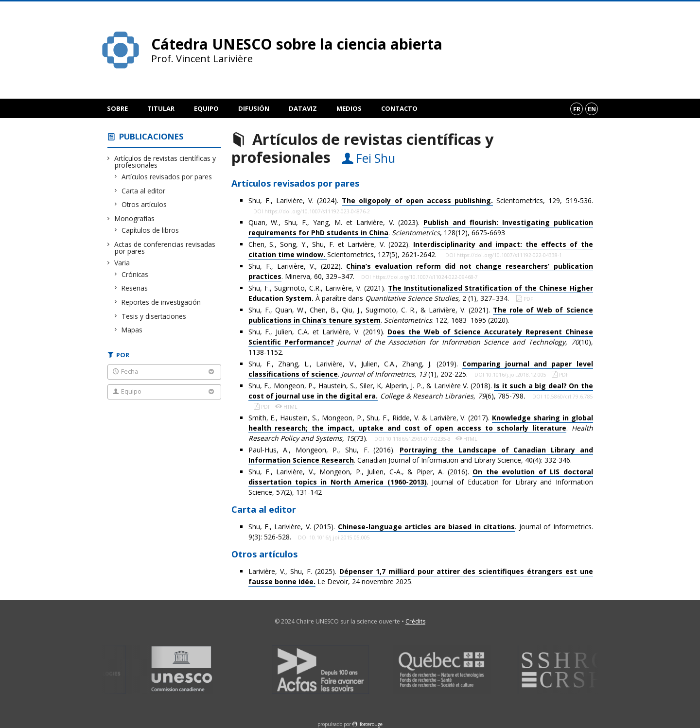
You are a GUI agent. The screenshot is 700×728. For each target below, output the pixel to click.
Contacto (399, 108)
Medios (349, 108)
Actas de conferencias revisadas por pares (165, 248)
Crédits (415, 621)
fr (577, 109)
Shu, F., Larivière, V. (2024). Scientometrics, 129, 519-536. (421, 201)
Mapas (132, 330)
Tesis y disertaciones (154, 316)
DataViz (303, 108)
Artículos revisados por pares (167, 177)
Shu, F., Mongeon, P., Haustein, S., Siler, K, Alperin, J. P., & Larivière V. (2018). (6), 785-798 (421, 391)
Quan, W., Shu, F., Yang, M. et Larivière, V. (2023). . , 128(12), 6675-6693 (421, 228)
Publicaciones (151, 136)
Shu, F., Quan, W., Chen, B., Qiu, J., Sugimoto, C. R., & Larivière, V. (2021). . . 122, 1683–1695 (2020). (421, 315)
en (592, 109)
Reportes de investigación (161, 302)
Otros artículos (144, 204)
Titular (161, 108)
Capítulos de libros (150, 230)
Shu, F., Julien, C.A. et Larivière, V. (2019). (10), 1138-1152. (421, 342)
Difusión (254, 108)
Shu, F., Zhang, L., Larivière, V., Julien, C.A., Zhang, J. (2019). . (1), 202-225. (421, 369)
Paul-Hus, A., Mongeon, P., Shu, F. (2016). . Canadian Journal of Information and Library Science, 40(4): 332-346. (421, 455)
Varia (122, 263)
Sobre (117, 108)
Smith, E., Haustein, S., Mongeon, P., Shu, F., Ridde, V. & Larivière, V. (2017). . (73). (421, 428)
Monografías (135, 218)
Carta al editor (144, 191)
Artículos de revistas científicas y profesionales (165, 162)
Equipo (206, 108)
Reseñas (135, 288)
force (371, 724)
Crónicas (135, 274)
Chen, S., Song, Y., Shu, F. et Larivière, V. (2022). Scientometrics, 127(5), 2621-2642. (421, 250)
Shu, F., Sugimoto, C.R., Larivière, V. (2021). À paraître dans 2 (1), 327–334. (421, 293)
